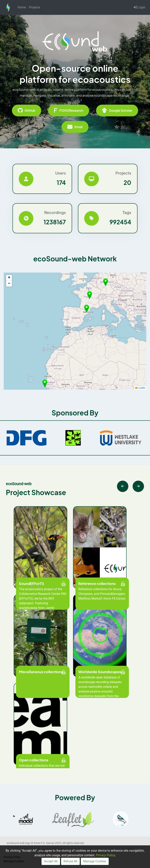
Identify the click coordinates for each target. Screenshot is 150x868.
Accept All (51, 861)
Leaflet (140, 388)
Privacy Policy (105, 855)
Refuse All (70, 861)
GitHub (27, 111)
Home (22, 7)
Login (139, 7)
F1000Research (69, 111)
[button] (87, 309)
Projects (34, 7)
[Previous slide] (123, 486)
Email (75, 127)
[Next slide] (138, 486)
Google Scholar (117, 111)
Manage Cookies (95, 861)
